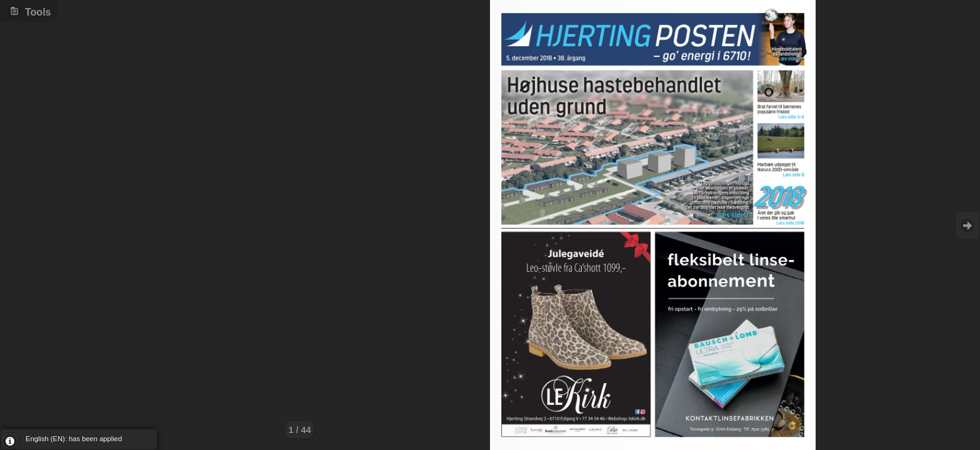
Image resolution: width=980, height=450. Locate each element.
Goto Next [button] (967, 225)
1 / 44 (299, 430)
